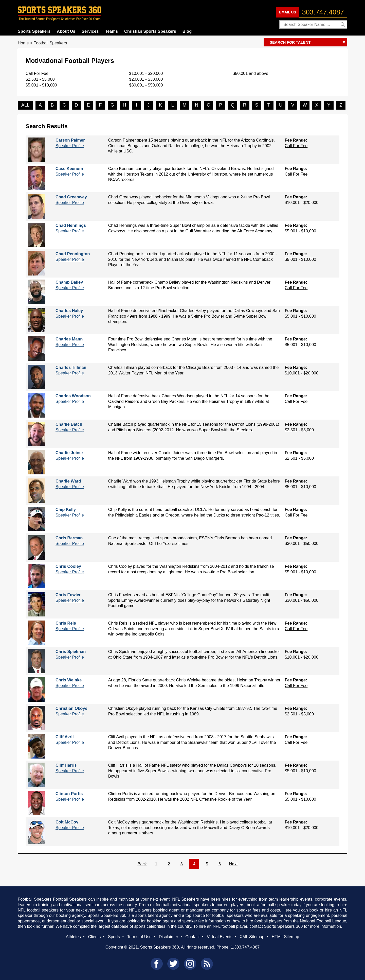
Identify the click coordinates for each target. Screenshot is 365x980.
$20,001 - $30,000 (146, 79)
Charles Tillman (71, 367)
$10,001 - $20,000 (146, 73)
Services (90, 31)
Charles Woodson (73, 396)
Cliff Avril (65, 737)
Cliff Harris (66, 765)
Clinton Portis (69, 794)
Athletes (73, 937)
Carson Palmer (70, 140)
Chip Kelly (66, 509)
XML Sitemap (252, 937)
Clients (94, 937)
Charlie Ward (68, 481)
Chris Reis (66, 623)
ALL (25, 105)
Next (233, 864)
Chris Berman (69, 538)
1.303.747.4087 (245, 947)
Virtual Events (220, 937)
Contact (192, 937)
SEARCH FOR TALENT (308, 42)
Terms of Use (139, 937)
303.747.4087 (323, 12)
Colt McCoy (67, 822)
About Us (66, 31)
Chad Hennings (71, 225)
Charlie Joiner (69, 453)
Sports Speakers (34, 31)
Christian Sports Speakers (150, 31)
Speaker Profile (70, 146)
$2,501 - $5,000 (40, 79)
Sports (114, 937)
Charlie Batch (69, 424)
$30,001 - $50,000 (146, 85)
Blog (187, 31)
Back (142, 864)
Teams (111, 31)
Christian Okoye (71, 708)
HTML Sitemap (286, 937)
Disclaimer (168, 937)
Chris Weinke (69, 680)
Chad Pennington (73, 254)
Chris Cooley (68, 566)
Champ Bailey (69, 282)
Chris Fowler (68, 595)
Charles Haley (69, 311)
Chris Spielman (71, 651)
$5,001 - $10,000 (41, 85)
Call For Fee (37, 73)
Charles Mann (69, 339)
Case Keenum (69, 168)
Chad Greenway (71, 197)
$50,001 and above (250, 73)
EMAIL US (288, 12)
